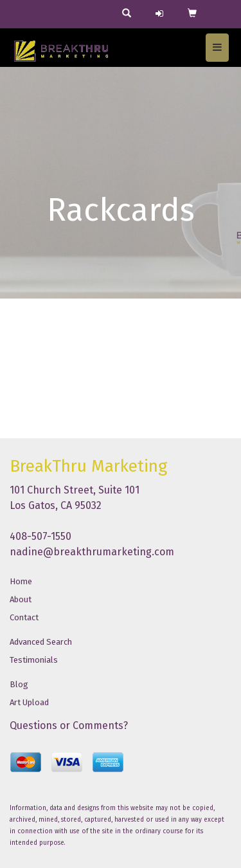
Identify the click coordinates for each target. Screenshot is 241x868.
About (21, 599)
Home (21, 581)
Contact (24, 617)
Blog (19, 684)
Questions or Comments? (69, 725)
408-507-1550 (40, 536)
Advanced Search (41, 642)
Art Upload (29, 702)
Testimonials (34, 660)
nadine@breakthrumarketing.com (92, 552)
